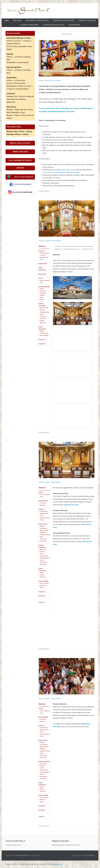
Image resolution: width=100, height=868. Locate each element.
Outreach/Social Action (54, 25)
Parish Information (44, 762)
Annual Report (44, 333)
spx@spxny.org (58, 864)
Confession (43, 291)
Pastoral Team (43, 264)
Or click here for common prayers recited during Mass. (61, 172)
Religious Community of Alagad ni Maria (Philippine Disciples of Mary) (45, 530)
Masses (42, 289)
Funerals (42, 310)
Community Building (87, 21)
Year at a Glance (44, 583)
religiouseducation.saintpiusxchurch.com (66, 845)
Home (7, 21)
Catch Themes (90, 855)
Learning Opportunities (64, 21)
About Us (42, 251)
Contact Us (42, 344)
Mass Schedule (43, 501)
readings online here (62, 170)
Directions (42, 340)
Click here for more (71, 505)
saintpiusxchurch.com (13, 845)
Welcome (17, 21)
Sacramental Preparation (37, 21)
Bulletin (42, 331)
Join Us (41, 278)
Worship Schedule (44, 287)
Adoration (42, 505)
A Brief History (44, 511)
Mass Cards (43, 549)
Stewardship (74, 25)
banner (47, 191)
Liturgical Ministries (29, 25)
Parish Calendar (44, 335)
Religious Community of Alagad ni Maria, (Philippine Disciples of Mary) (45, 747)
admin (59, 80)
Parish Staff (42, 274)
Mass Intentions (44, 308)
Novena (42, 299)
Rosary (42, 297)
